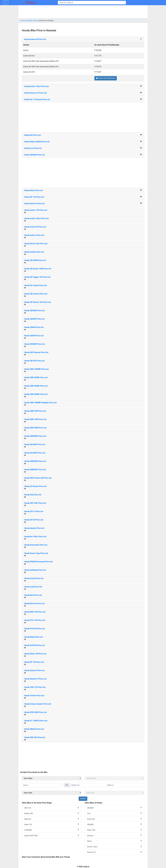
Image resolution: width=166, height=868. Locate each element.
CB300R (114, 824)
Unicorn (114, 835)
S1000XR (52, 830)
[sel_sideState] (52, 793)
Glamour (52, 819)
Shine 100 (114, 830)
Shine (114, 841)
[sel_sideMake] (52, 778)
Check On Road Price (106, 78)
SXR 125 (52, 808)
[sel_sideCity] (114, 793)
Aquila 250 (52, 813)
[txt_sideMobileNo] (86, 785)
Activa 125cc (114, 847)
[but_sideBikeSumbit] (83, 799)
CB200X (114, 808)
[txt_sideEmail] (125, 785)
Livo (114, 813)
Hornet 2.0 (114, 852)
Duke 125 (52, 824)
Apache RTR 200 (52, 835)
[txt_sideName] (41, 785)
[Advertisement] (83, 117)
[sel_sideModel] (114, 778)
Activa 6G (114, 819)
